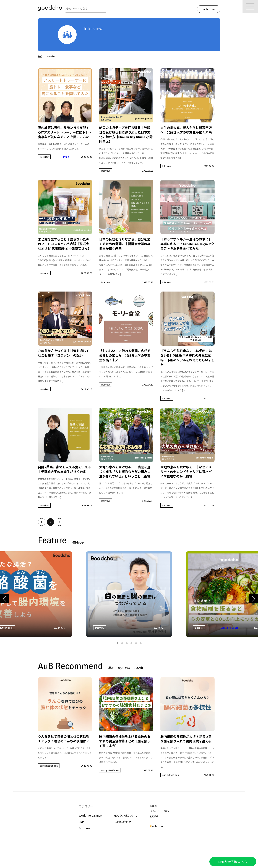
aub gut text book (49, 766)
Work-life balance (90, 815)
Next (253, 599)
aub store (209, 9)
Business (84, 828)
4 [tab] (131, 643)
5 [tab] (136, 643)
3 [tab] (127, 643)
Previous (4, 599)
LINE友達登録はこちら (233, 862)
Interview (44, 157)
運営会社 (154, 806)
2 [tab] (122, 643)
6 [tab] (141, 643)
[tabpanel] (129, 594)
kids (81, 822)
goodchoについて (126, 815)
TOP (40, 56)
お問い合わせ (123, 822)
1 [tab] (118, 643)
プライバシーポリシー (161, 811)
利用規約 (154, 816)
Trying (66, 157)
